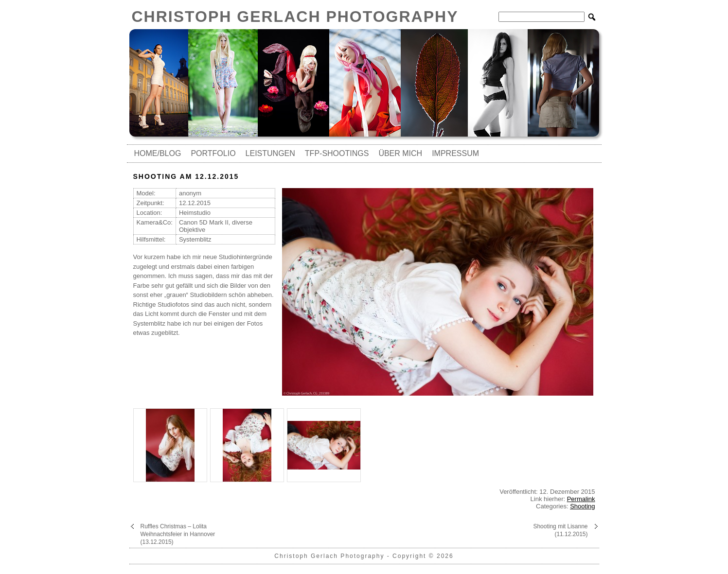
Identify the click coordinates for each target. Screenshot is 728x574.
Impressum (455, 153)
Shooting (582, 506)
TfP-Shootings (337, 153)
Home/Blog (158, 153)
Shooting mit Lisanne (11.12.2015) (560, 530)
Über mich (400, 153)
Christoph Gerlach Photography (295, 17)
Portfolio (213, 153)
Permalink (581, 499)
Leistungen (270, 153)
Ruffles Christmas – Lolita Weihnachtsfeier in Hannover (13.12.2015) (178, 534)
